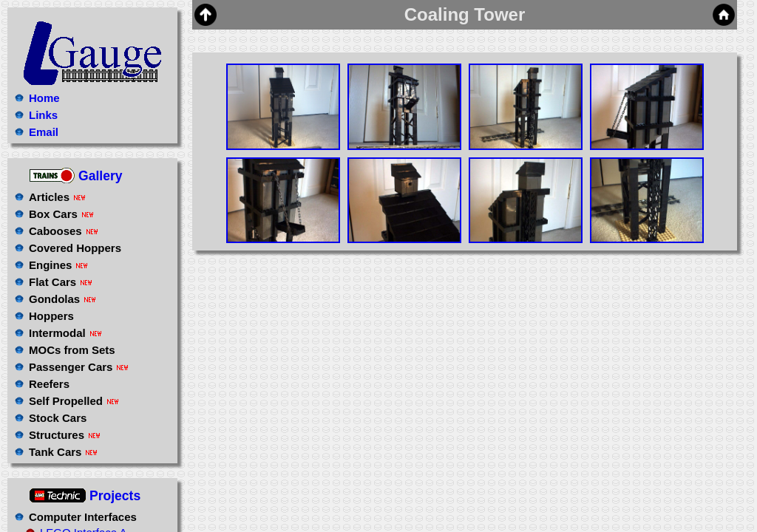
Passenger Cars (78, 367)
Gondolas (62, 299)
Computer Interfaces (83, 517)
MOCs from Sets (72, 350)
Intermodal (65, 333)
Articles (57, 197)
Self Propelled (74, 401)
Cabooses (63, 231)
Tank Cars (63, 452)
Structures (64, 435)
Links (43, 115)
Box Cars (61, 214)
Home (44, 98)
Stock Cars (58, 418)
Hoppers (51, 316)
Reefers (49, 384)
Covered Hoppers (75, 248)
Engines (58, 265)
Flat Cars (60, 282)
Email (44, 132)
